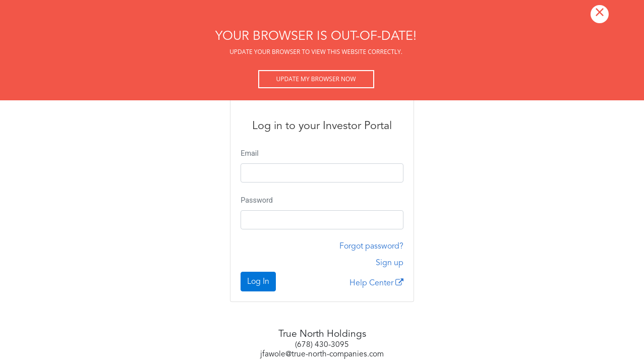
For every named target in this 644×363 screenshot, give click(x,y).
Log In (258, 282)
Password (257, 200)
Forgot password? (371, 247)
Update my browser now (316, 79)
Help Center (376, 283)
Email (250, 154)
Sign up (390, 263)
